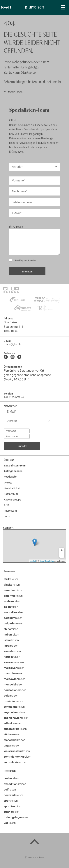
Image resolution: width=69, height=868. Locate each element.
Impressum (10, 511)
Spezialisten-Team (15, 466)
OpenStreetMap (47, 561)
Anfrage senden (13, 471)
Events (8, 483)
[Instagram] (13, 357)
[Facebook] (6, 357)
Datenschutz (11, 494)
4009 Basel (11, 331)
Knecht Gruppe (12, 500)
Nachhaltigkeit (12, 488)
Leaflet (33, 561)
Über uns (9, 460)
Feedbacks (10, 477)
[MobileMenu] (63, 7)
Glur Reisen (11, 322)
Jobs (7, 516)
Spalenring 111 (14, 327)
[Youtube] (19, 357)
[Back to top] (35, 842)
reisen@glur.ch (12, 344)
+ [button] (62, 550)
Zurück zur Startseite (20, 72)
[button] (34, 92)
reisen (11, 579)
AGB (6, 505)
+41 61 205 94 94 (14, 397)
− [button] (62, 555)
